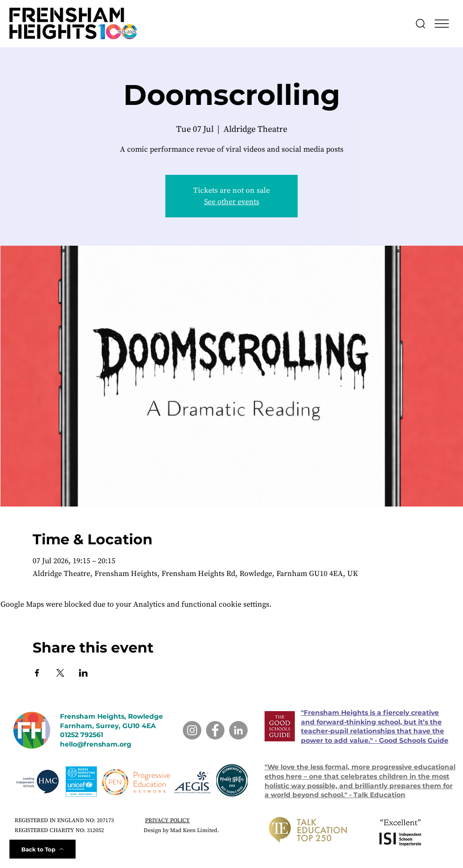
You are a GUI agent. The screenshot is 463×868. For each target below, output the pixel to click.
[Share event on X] (60, 673)
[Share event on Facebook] (37, 673)
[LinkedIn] (238, 730)
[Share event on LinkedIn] (83, 673)
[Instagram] (192, 730)
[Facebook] (215, 730)
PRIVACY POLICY (167, 821)
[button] (442, 24)
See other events (232, 202)
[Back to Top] (43, 849)
